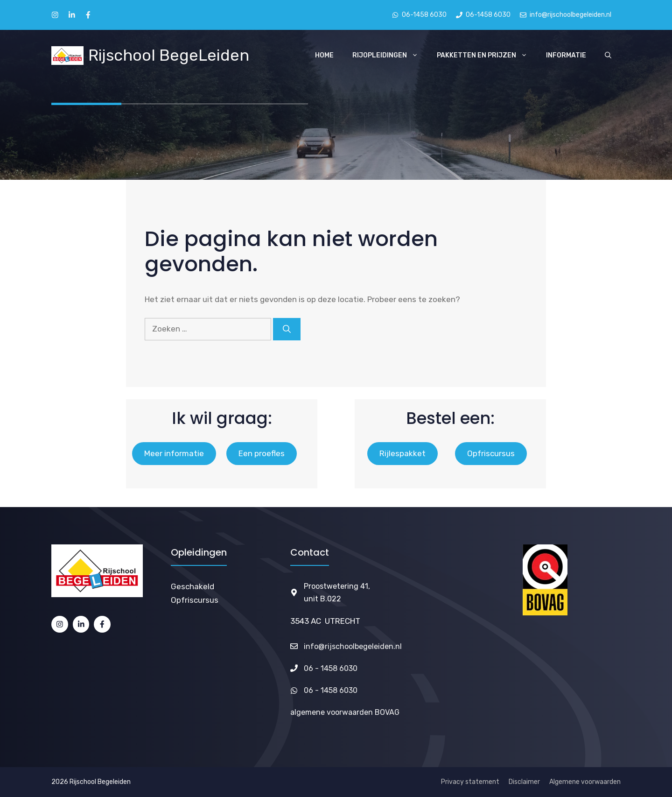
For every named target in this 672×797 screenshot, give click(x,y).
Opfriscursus (491, 453)
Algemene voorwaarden (585, 782)
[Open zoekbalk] (608, 56)
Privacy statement (470, 782)
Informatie (566, 55)
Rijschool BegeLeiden (169, 55)
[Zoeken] (287, 329)
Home (324, 55)
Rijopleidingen (390, 56)
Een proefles (262, 453)
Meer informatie (174, 453)
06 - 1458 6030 (331, 668)
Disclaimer (524, 782)
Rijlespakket (402, 453)
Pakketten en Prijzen (487, 56)
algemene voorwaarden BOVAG (345, 712)
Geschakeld (192, 586)
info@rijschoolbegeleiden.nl (353, 646)
